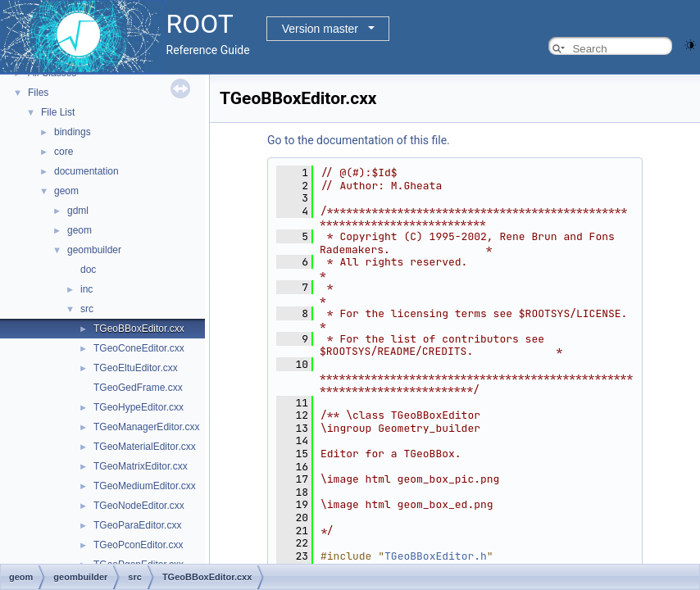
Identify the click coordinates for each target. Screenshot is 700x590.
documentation (86, 171)
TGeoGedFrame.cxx (138, 388)
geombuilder (94, 250)
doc (88, 270)
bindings (73, 132)
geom (66, 191)
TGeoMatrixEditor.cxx (141, 466)
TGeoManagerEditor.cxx (146, 427)
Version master (320, 29)
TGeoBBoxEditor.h (436, 556)
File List (58, 112)
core (64, 152)
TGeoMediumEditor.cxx (145, 486)
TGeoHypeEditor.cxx (139, 407)
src (87, 309)
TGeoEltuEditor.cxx (136, 368)
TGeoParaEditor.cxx (137, 525)
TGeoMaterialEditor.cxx (145, 447)
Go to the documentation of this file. (359, 140)
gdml (78, 211)
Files (38, 93)
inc (86, 289)
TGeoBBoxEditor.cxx (139, 329)
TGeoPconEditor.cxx (138, 545)
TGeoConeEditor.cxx (139, 348)
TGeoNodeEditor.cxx (139, 506)
